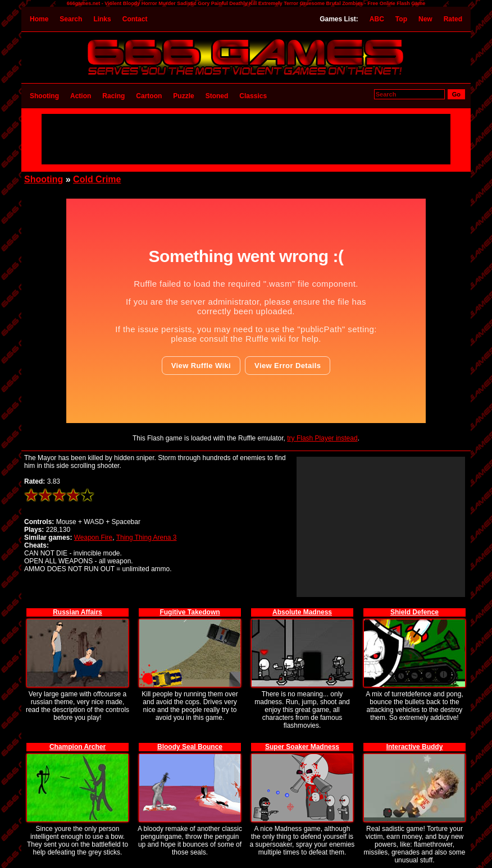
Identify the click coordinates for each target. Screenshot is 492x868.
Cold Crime (97, 179)
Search (71, 19)
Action (81, 96)
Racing (113, 96)
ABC (377, 19)
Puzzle (183, 96)
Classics (253, 96)
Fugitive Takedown (190, 612)
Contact (135, 19)
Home (39, 19)
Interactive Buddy (415, 747)
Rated (453, 19)
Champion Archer (78, 747)
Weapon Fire (93, 538)
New (425, 19)
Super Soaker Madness (302, 747)
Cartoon (149, 96)
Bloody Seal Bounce (190, 747)
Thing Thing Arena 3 (147, 538)
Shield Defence (414, 612)
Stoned (217, 96)
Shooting (44, 96)
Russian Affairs (78, 612)
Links (102, 19)
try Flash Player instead (322, 438)
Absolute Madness (302, 612)
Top (401, 19)
